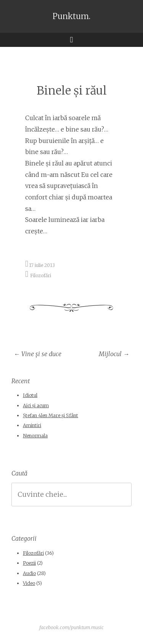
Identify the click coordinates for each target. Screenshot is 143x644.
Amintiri (32, 425)
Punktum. (71, 16)
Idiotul (30, 395)
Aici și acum (36, 406)
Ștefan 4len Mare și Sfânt (51, 415)
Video (29, 583)
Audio (29, 573)
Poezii (29, 563)
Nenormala (35, 436)
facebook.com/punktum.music (71, 627)
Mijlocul (114, 354)
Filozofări (41, 275)
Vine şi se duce (38, 354)
